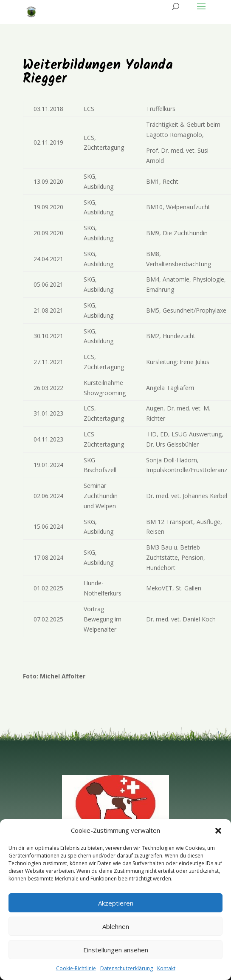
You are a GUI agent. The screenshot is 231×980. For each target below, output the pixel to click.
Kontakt (166, 968)
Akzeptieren (116, 903)
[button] (218, 831)
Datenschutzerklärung (127, 968)
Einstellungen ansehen (116, 950)
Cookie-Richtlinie (76, 968)
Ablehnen (116, 926)
